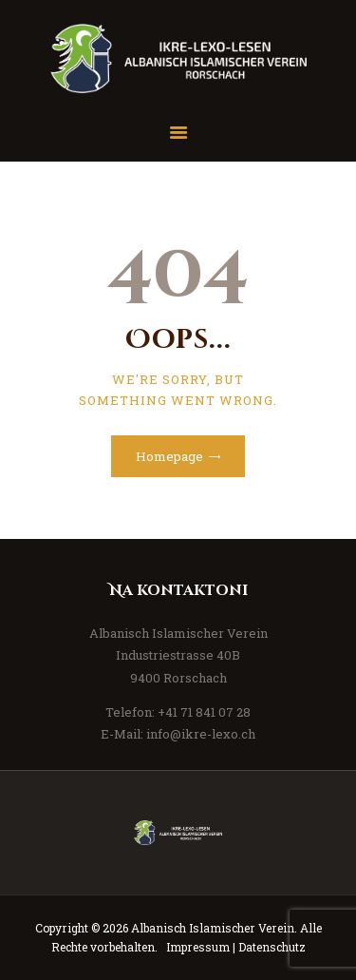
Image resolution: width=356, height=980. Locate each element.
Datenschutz (272, 947)
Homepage (169, 456)
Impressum (198, 947)
